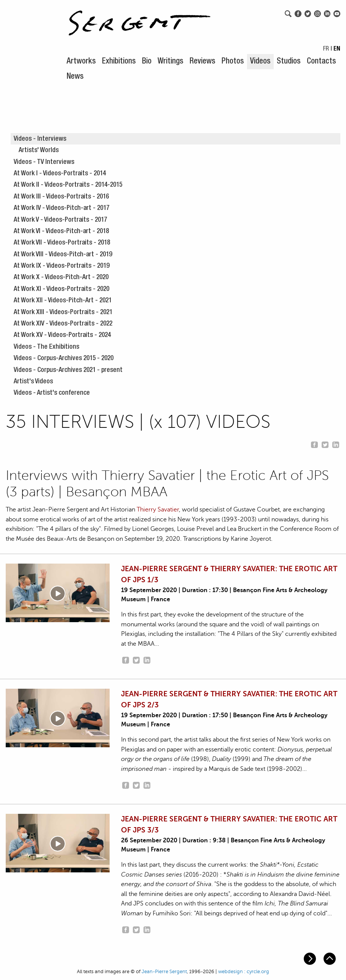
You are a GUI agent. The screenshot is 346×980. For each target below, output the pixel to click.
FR (326, 49)
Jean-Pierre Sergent (164, 972)
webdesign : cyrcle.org (244, 972)
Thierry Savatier (158, 510)
